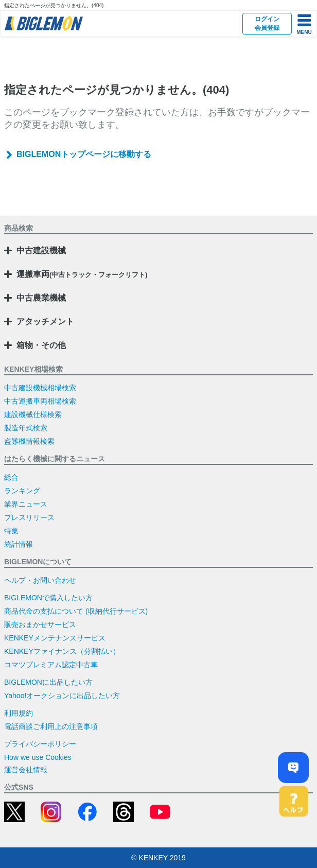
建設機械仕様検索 (33, 414)
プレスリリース (29, 517)
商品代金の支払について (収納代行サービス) (76, 611)
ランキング (22, 491)
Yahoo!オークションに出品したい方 (62, 696)
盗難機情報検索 (29, 441)
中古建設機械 (41, 250)
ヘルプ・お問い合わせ (40, 580)
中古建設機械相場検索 (40, 388)
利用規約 (19, 713)
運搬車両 (82, 274)
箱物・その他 (41, 345)
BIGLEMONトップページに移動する (84, 154)
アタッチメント (45, 322)
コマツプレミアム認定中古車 (51, 665)
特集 (11, 531)
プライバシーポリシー (40, 744)
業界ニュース (26, 504)
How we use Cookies (38, 757)
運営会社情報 (26, 770)
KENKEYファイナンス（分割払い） (62, 651)
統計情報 (19, 544)
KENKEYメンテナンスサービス (55, 638)
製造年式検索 (26, 428)
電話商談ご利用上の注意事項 (51, 726)
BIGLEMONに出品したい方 (48, 682)
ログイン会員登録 (267, 23)
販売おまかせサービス (40, 624)
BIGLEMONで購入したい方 (48, 598)
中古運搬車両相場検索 (40, 401)
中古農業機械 (41, 298)
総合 (11, 477)
